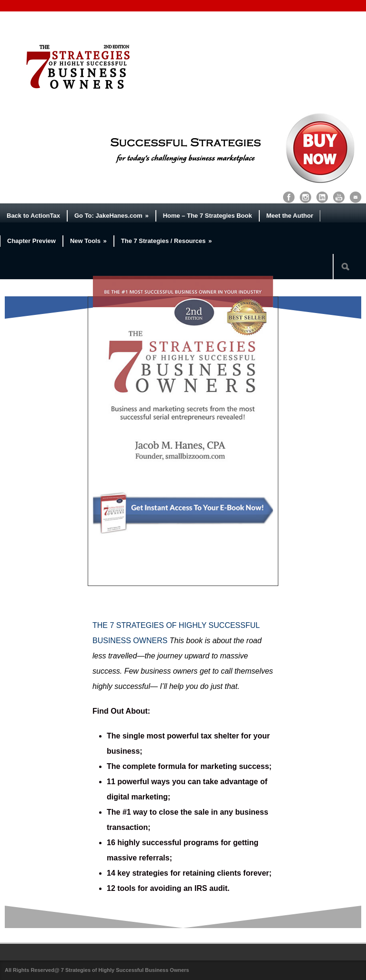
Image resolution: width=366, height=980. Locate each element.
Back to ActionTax (33, 216)
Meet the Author (290, 216)
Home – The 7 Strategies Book (208, 216)
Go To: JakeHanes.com (112, 216)
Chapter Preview (31, 241)
